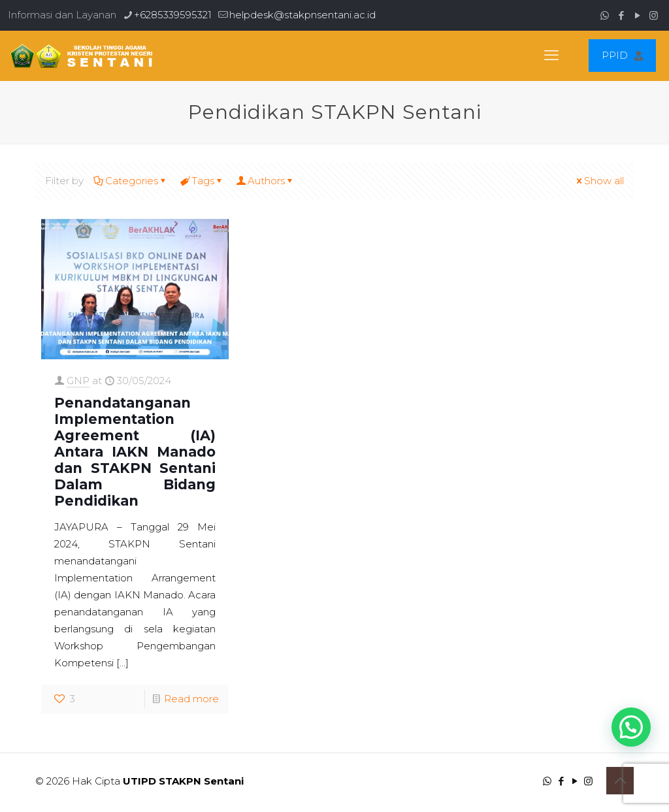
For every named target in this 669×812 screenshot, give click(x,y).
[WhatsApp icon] (605, 15)
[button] (631, 727)
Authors (265, 181)
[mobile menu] (551, 56)
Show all (599, 181)
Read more (191, 699)
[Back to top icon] (620, 781)
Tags (202, 181)
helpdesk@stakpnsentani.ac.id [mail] (302, 15)
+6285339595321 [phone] (173, 15)
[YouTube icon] (637, 15)
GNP (78, 381)
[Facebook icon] (621, 15)
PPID (622, 55)
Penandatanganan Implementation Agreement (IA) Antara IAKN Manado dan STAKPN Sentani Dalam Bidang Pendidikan (135, 452)
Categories (131, 181)
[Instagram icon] (654, 15)
